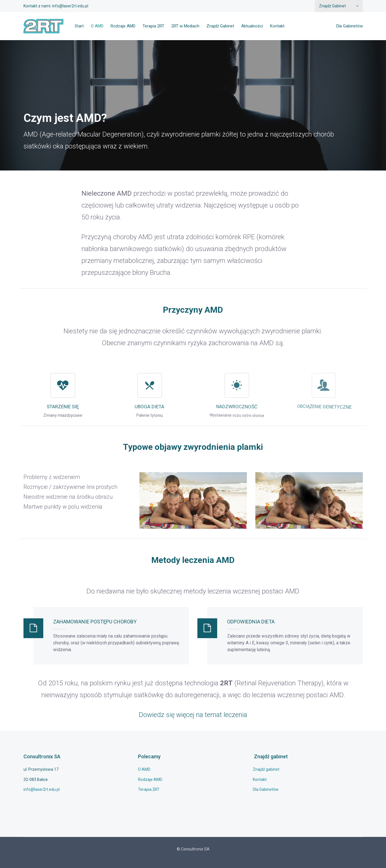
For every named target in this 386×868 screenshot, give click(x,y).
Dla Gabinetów (350, 26)
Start (79, 26)
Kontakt (277, 26)
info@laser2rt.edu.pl (70, 6)
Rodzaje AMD (123, 26)
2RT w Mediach (185, 26)
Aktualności (252, 26)
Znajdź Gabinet (332, 6)
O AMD (97, 26)
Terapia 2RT (153, 26)
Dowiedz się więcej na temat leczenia (193, 715)
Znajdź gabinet (266, 769)
